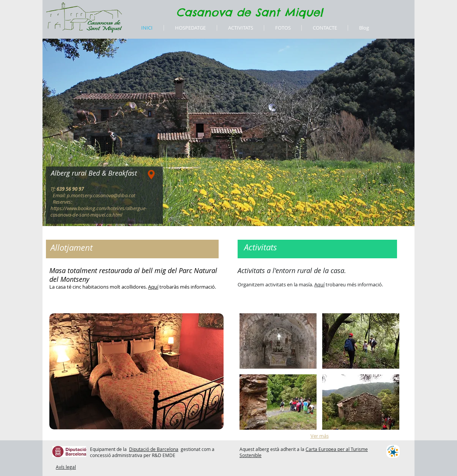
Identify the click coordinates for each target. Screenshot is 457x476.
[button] (278, 341)
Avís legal (66, 467)
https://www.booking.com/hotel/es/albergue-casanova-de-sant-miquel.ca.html (99, 211)
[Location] (151, 174)
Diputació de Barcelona (154, 449)
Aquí (153, 287)
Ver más (320, 436)
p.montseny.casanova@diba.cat (101, 195)
